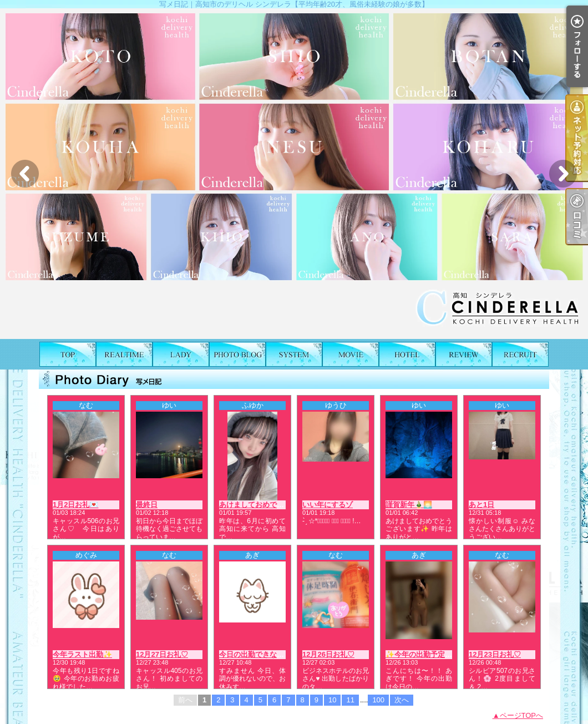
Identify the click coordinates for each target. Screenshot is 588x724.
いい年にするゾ (328, 505)
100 (378, 700)
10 (332, 700)
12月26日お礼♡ (328, 654)
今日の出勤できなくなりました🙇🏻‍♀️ (274, 654)
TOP (68, 354)
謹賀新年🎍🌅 (409, 505)
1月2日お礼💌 (75, 505)
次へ (402, 700)
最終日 (147, 505)
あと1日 (481, 505)
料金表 (294, 354)
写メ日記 (237, 354)
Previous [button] (25, 174)
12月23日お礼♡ (495, 654)
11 (350, 700)
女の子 (181, 354)
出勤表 (124, 354)
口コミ (464, 354)
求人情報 (520, 354)
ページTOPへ (522, 715)
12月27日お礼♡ (162, 654)
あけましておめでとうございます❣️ (278, 505)
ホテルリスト (407, 354)
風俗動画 (351, 354)
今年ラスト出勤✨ (82, 654)
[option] (294, 174)
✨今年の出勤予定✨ (420, 654)
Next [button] (563, 174)
